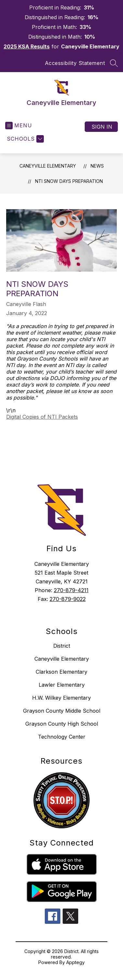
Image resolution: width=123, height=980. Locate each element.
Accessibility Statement (75, 63)
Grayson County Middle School (62, 711)
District (62, 646)
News (97, 166)
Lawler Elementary (62, 685)
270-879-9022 (68, 599)
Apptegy (75, 962)
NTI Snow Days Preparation (69, 181)
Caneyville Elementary (48, 166)
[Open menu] (19, 126)
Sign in (102, 127)
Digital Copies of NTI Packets (42, 417)
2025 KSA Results (27, 46)
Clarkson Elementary (62, 672)
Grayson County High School (62, 724)
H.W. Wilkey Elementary (62, 698)
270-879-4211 (71, 590)
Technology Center (62, 737)
